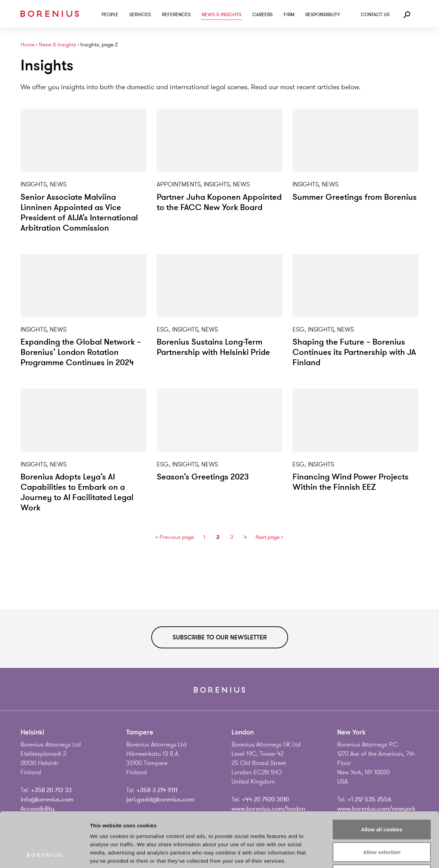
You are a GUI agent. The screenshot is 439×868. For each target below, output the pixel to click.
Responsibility (323, 15)
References (176, 15)
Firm (289, 15)
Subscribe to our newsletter (220, 637)
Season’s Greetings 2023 (203, 477)
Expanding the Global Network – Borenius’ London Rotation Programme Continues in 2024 (81, 352)
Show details (360, 854)
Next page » (270, 537)
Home (28, 45)
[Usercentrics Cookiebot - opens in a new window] (44, 855)
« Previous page (175, 537)
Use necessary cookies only (382, 823)
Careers (263, 15)
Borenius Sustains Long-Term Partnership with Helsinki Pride (213, 347)
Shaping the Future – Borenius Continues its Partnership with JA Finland (354, 352)
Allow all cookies (382, 778)
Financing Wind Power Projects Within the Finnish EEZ (351, 482)
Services (140, 15)
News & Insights (222, 15)
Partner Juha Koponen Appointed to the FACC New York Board (219, 202)
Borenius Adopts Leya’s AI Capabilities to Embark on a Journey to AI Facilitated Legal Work (77, 492)
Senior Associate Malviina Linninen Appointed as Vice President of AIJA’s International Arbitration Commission (79, 213)
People (110, 15)
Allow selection (382, 801)
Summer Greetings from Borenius (355, 197)
